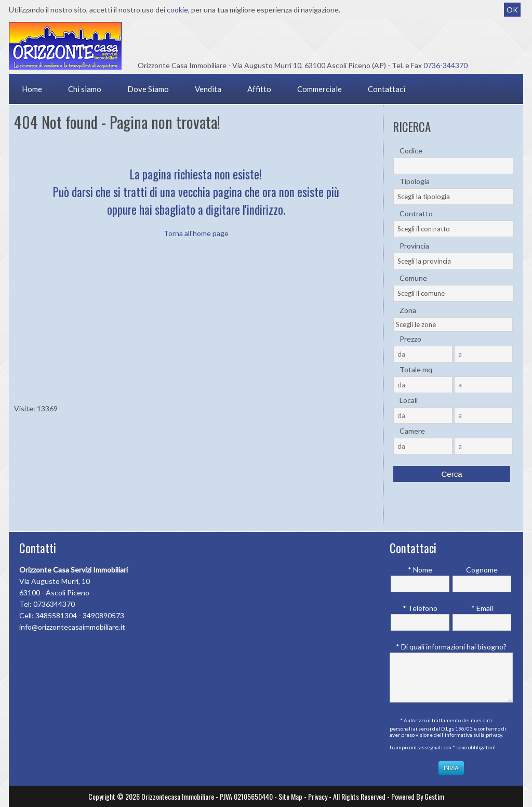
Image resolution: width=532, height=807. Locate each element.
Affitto (259, 89)
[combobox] (454, 197)
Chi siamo (85, 89)
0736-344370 (445, 65)
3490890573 (103, 615)
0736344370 (54, 604)
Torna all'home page (196, 233)
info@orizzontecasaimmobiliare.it (72, 627)
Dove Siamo (148, 89)
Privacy (318, 796)
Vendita (208, 89)
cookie (177, 10)
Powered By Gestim (418, 796)
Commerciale (320, 89)
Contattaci (387, 89)
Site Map (290, 796)
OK (512, 10)
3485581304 (56, 615)
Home (32, 89)
